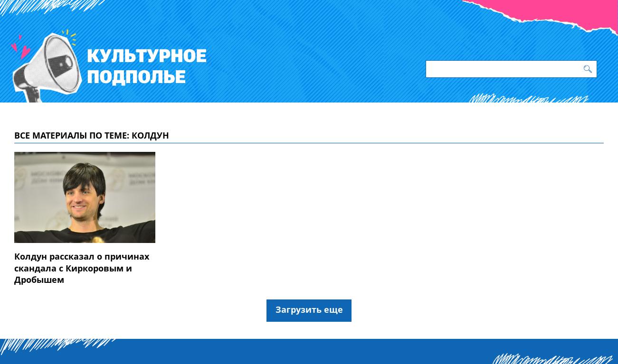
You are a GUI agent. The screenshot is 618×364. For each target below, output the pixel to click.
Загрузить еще (309, 309)
